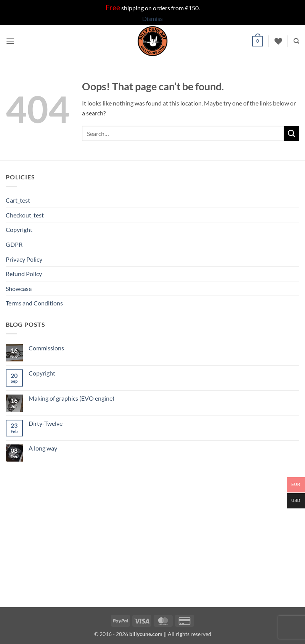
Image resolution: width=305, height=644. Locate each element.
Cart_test (18, 200)
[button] (10, 41)
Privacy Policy (24, 259)
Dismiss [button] (152, 18)
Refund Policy (24, 274)
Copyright (19, 229)
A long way (43, 448)
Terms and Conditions (34, 303)
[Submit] (292, 133)
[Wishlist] (278, 41)
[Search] (296, 41)
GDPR (14, 244)
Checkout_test (25, 215)
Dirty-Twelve (46, 423)
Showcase (19, 288)
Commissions (46, 348)
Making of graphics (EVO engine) (71, 398)
